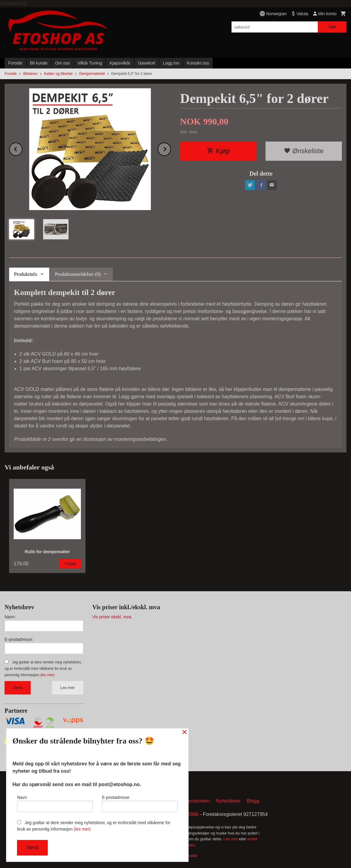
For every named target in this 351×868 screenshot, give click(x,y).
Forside (15, 63)
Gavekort (147, 63)
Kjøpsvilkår (120, 63)
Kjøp (218, 151)
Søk (332, 27)
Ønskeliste (304, 151)
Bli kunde (39, 63)
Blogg (253, 801)
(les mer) (47, 675)
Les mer (68, 688)
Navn (55, 803)
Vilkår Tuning (90, 63)
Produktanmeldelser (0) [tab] (78, 274)
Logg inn (171, 63)
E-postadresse (140, 803)
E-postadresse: (19, 639)
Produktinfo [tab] (26, 274)
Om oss (62, 63)
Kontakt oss (198, 63)
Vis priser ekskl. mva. (113, 617)
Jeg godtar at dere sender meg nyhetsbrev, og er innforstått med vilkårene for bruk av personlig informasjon (43, 669)
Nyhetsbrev (228, 801)
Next (171, 148)
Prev (22, 148)
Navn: (10, 617)
